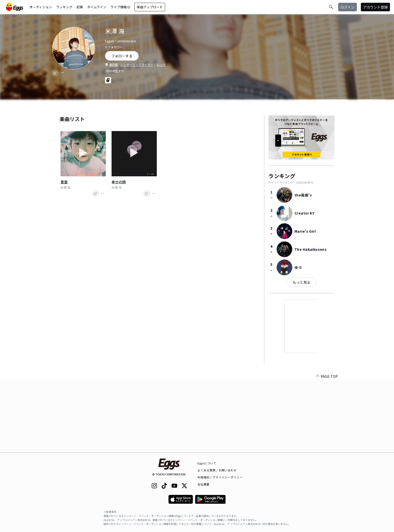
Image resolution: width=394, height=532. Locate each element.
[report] (62, 73)
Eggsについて (207, 463)
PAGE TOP (327, 449)
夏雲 (64, 182)
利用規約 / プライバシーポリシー (220, 477)
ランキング (64, 7)
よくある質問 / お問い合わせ (217, 470)
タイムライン (97, 7)
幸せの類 (119, 182)
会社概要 (204, 484)
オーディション (41, 7)
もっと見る (302, 282)
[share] (55, 73)
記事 (80, 7)
